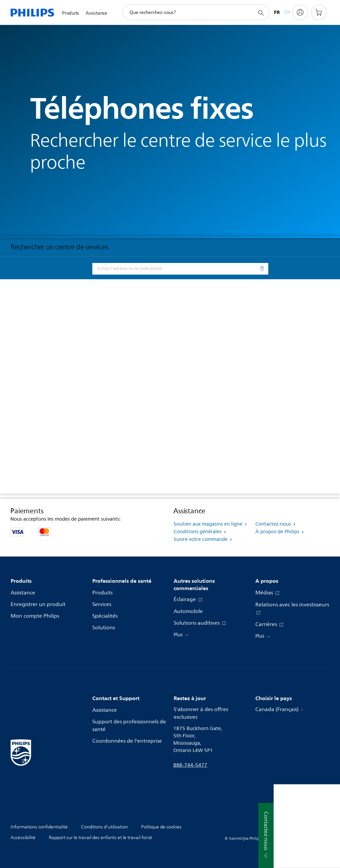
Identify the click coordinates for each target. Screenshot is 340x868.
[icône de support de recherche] (261, 13)
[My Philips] (300, 12)
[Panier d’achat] (319, 12)
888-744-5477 (190, 765)
